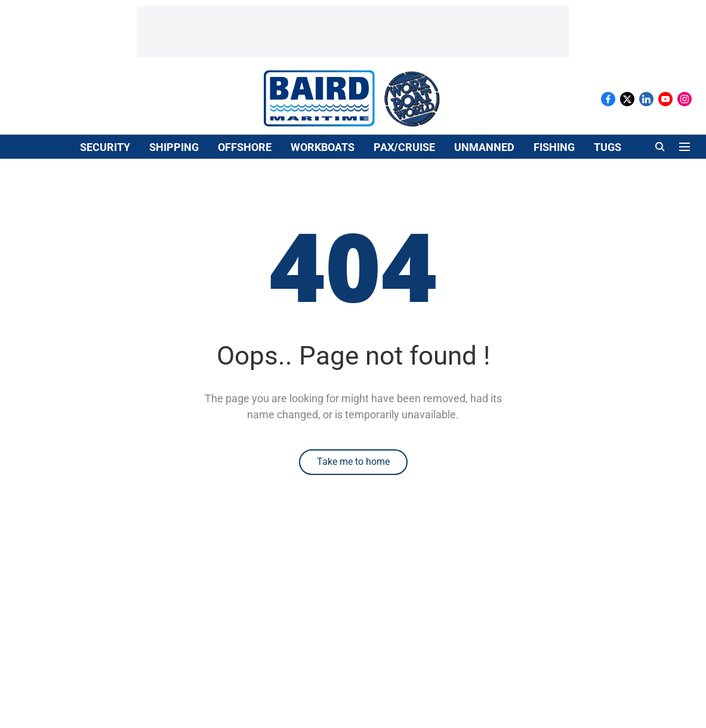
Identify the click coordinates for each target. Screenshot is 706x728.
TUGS (608, 147)
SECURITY (105, 147)
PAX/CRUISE (404, 147)
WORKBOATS (323, 147)
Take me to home (353, 462)
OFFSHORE (245, 147)
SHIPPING (174, 147)
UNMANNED (484, 147)
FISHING (554, 147)
